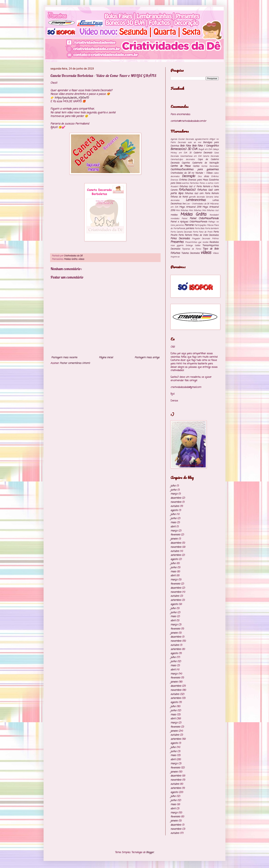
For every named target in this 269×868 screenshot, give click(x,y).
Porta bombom (212, 228)
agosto (174, 510)
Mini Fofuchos (195, 210)
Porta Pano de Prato (203, 232)
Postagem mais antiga (147, 358)
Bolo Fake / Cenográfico (205, 146)
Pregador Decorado (201, 239)
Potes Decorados (180, 239)
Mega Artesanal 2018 (190, 207)
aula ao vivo (194, 142)
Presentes (177, 242)
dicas (206, 176)
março (174, 494)
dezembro (176, 498)
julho (173, 486)
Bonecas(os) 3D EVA (184, 149)
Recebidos (214, 242)
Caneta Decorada (211, 156)
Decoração (189, 176)
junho (173, 490)
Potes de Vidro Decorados (206, 235)
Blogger (150, 852)
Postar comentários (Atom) (75, 363)
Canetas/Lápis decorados (183, 159)
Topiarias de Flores (192, 249)
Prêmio (215, 239)
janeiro (174, 539)
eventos (185, 183)
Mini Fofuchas (182, 210)
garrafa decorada (197, 197)
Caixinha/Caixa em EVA (191, 156)
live (184, 204)
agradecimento (202, 139)
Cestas (196, 166)
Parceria (189, 225)
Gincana (209, 197)
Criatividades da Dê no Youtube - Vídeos (191, 173)
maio (173, 523)
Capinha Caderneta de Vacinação (200, 163)
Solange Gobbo (193, 245)
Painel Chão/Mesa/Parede (204, 219)
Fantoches (194, 183)
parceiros (180, 225)
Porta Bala (200, 228)
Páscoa (210, 225)
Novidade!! (214, 215)
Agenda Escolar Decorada (182, 139)
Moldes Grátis (71, 259)
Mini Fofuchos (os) (210, 210)
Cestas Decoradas (210, 166)
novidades (175, 219)
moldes (174, 215)
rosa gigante (177, 245)
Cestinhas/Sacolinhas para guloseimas (195, 170)
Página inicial (106, 358)
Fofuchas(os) (187, 190)
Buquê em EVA (205, 149)
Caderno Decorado (203, 153)
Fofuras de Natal (179, 197)
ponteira (190, 228)
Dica (200, 176)
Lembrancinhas (196, 200)
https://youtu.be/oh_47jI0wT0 (72, 98)
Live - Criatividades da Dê (198, 204)
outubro (175, 506)
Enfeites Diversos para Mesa (193, 180)
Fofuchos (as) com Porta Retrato (202, 193)
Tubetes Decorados (190, 253)
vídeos (81, 259)
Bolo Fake (185, 146)
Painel (184, 219)
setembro (176, 555)
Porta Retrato (185, 235)
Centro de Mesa (180, 166)
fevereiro (175, 535)
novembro (176, 502)
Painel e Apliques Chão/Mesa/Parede (189, 222)
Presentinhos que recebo (197, 242)
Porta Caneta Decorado (181, 232)
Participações (200, 225)
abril (173, 527)
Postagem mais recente (64, 358)
